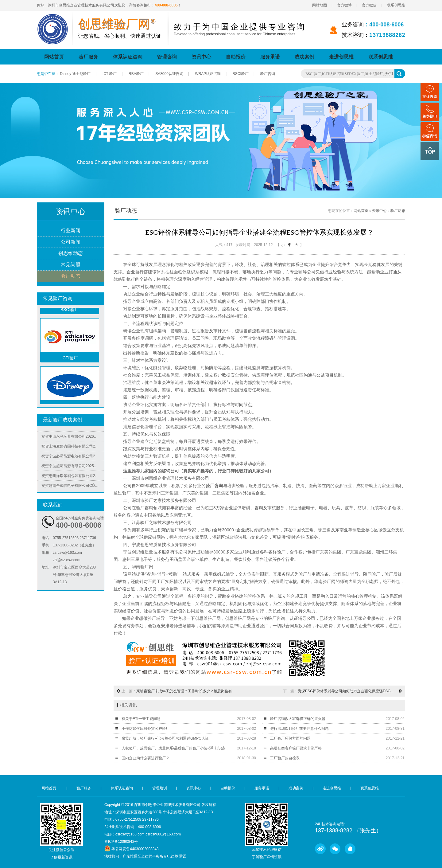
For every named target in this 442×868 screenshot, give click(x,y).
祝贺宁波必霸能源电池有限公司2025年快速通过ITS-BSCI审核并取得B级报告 (73, 458)
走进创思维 (341, 57)
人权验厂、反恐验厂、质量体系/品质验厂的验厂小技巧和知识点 (174, 748)
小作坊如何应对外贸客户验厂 (145, 729)
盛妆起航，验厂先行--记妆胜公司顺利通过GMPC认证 (165, 738)
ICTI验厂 (110, 74)
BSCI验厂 (241, 74)
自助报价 (236, 57)
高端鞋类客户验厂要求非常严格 (296, 748)
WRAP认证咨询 (208, 74)
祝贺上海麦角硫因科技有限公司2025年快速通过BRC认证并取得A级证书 (73, 448)
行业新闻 (71, 231)
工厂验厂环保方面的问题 (290, 738)
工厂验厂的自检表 (285, 758)
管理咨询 (167, 57)
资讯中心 (201, 57)
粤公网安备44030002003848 (135, 849)
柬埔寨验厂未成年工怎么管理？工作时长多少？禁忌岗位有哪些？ (190, 691)
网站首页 (54, 57)
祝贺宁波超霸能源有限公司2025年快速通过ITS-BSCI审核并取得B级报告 (73, 468)
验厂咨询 (268, 74)
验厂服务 (88, 57)
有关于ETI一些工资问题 (141, 719)
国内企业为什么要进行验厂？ (145, 758)
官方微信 (369, 5)
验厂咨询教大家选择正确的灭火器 (298, 719)
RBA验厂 (136, 74)
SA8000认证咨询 (169, 74)
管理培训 (160, 788)
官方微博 (344, 5)
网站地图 (320, 5)
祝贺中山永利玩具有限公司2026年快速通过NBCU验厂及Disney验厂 (73, 439)
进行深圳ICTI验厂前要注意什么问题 (299, 729)
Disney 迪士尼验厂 (75, 74)
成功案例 (304, 57)
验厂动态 (71, 276)
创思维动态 (71, 254)
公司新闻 (71, 242)
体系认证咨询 (128, 57)
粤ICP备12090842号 (121, 842)
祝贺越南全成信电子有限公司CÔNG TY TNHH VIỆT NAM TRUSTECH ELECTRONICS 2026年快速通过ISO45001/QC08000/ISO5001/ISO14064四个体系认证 (73, 488)
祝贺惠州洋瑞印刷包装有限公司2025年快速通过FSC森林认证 (73, 478)
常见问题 (71, 265)
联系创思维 (396, 5)
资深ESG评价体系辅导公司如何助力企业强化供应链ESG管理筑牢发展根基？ (361, 691)
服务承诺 (270, 57)
